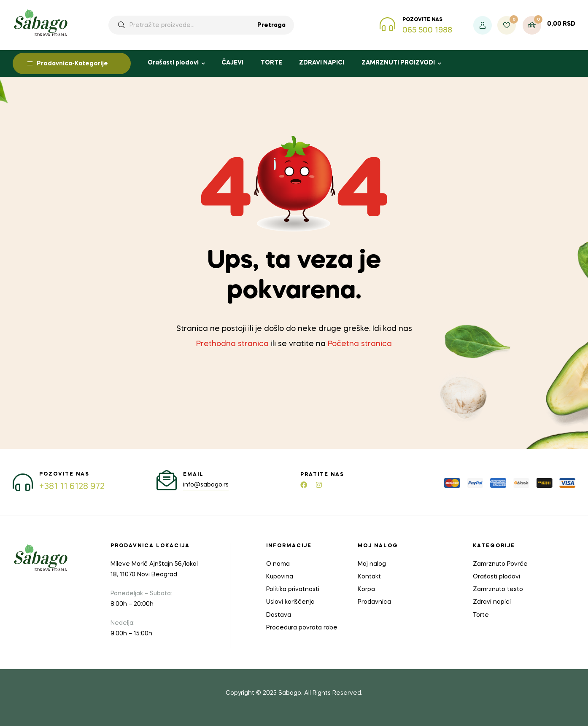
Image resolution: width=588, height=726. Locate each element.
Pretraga (271, 25)
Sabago (290, 693)
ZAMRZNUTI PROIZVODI (398, 63)
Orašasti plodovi (173, 63)
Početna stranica (360, 344)
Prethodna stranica (232, 344)
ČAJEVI (232, 63)
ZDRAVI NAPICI (322, 63)
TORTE (271, 63)
